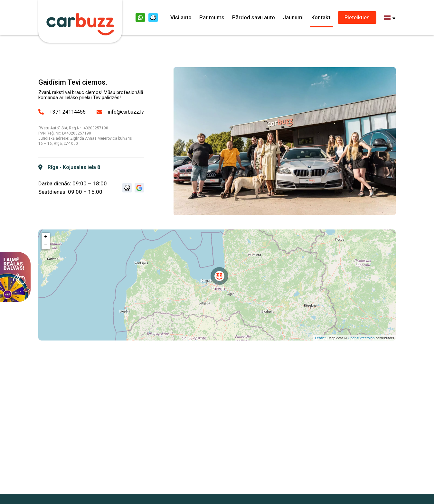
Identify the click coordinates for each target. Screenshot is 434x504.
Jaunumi (293, 17)
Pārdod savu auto (254, 17)
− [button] (46, 245)
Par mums (212, 17)
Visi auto (181, 17)
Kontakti (321, 17)
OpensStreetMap (361, 338)
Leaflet (320, 338)
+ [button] (46, 237)
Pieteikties (357, 17)
